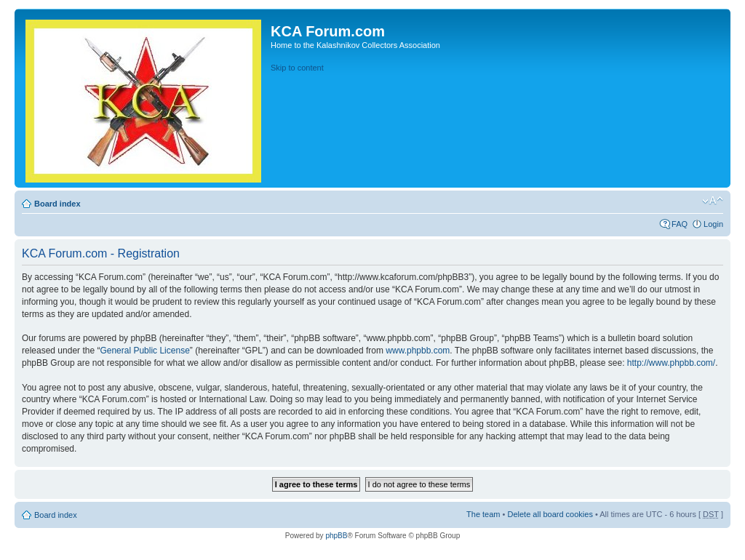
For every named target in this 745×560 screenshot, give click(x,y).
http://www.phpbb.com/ (671, 363)
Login (713, 224)
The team (483, 514)
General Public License (144, 351)
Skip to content (297, 68)
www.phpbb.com (418, 351)
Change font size (713, 201)
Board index (57, 204)
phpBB (336, 536)
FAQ (680, 224)
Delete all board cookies (550, 514)
